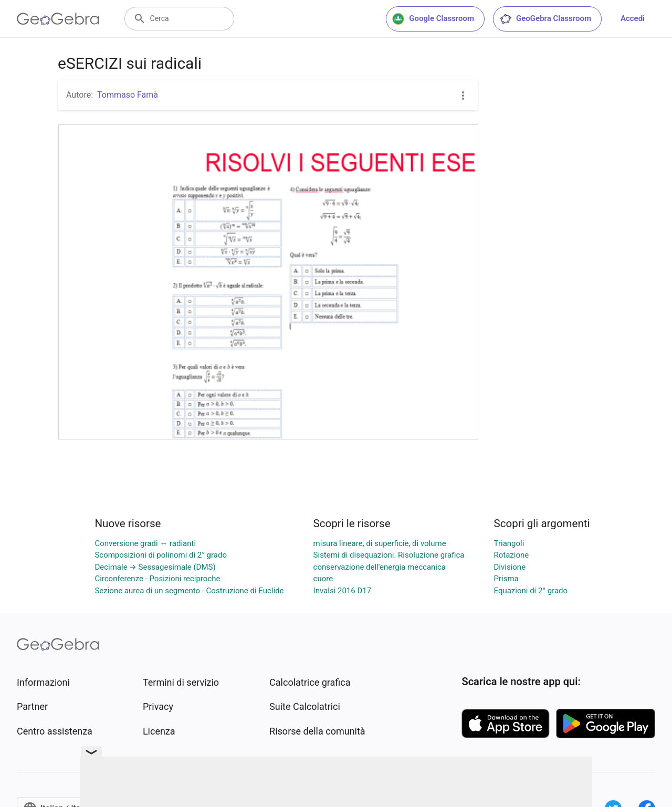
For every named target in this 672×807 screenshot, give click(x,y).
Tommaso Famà (128, 95)
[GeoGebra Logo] (58, 19)
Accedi (633, 18)
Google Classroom (433, 19)
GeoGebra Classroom (545, 19)
